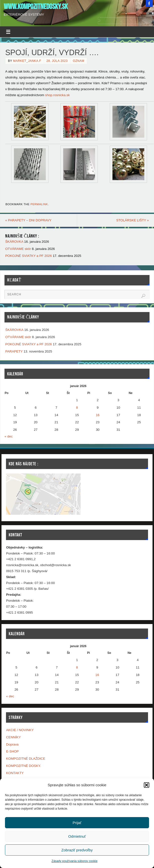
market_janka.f (27, 61)
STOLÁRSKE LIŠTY (132, 220)
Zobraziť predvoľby (77, 850)
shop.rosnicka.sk (57, 95)
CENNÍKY (13, 737)
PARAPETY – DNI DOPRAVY (28, 220)
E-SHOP (12, 751)
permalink (39, 204)
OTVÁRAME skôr (18, 249)
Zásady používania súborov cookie (75, 861)
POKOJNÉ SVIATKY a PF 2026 (28, 256)
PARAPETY (14, 351)
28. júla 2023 (57, 61)
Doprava (12, 744)
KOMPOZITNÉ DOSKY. (23, 766)
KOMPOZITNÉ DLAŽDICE (26, 759)
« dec (9, 436)
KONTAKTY (15, 773)
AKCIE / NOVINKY (20, 730)
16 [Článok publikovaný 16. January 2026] (98, 415)
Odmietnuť (77, 836)
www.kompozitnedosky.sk (36, 6)
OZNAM (79, 61)
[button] (147, 785)
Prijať (77, 823)
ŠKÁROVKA (14, 242)
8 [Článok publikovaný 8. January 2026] (77, 408)
